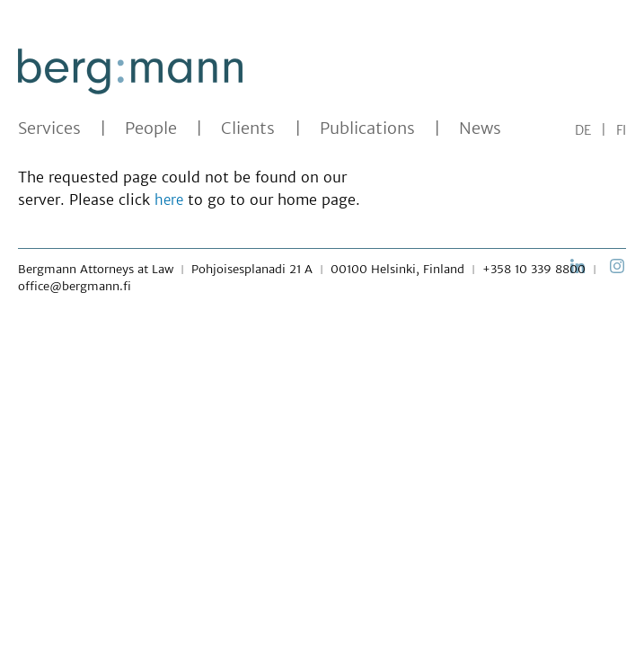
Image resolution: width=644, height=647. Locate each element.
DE (583, 130)
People (151, 129)
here (169, 200)
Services (49, 129)
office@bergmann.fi (75, 286)
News (480, 129)
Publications (367, 129)
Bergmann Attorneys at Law (96, 269)
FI (621, 130)
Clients (248, 129)
